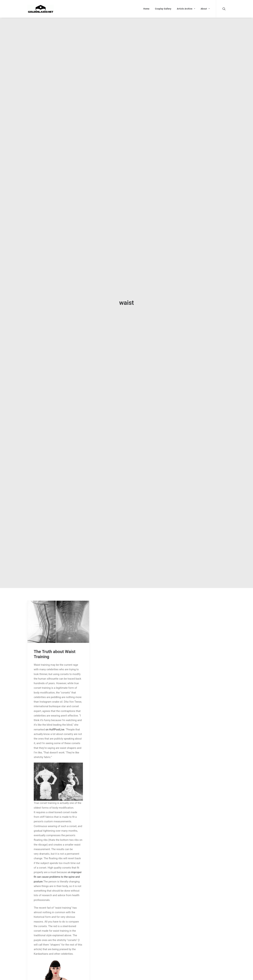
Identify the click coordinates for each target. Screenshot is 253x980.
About (205, 9)
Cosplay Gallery (163, 9)
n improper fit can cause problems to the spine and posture (58, 877)
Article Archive (186, 9)
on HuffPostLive (55, 730)
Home (146, 9)
